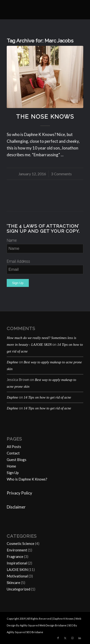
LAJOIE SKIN (17, 569)
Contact (13, 453)
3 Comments (61, 174)
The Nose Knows (45, 117)
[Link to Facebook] (58, 638)
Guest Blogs (17, 460)
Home (11, 466)
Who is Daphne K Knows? (27, 479)
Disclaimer (16, 507)
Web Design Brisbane (53, 625)
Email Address (18, 261)
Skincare (13, 583)
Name (12, 241)
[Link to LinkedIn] (80, 638)
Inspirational (17, 563)
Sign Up (13, 473)
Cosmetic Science (21, 543)
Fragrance (15, 556)
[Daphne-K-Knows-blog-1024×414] (37, 10)
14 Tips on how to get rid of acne (48, 397)
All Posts (14, 447)
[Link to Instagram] (72, 638)
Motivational (17, 576)
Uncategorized (18, 589)
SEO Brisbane (35, 632)
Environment (17, 550)
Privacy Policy (19, 493)
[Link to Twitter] (65, 638)
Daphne (12, 362)
